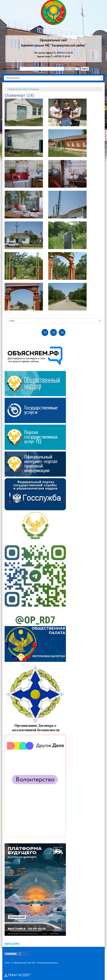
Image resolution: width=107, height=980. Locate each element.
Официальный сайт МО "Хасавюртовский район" (36, 963)
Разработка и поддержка (26, 975)
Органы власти (22, 89)
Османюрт (35, 89)
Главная (11, 89)
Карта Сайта (12, 944)
